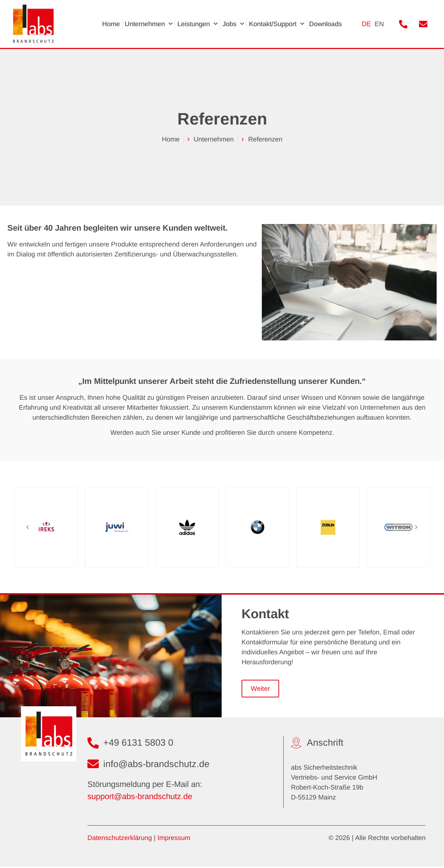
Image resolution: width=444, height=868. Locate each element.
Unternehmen (149, 24)
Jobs (233, 24)
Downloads (325, 24)
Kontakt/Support (277, 24)
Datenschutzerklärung (120, 839)
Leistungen (197, 24)
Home (111, 24)
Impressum (174, 839)
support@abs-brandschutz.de (140, 798)
